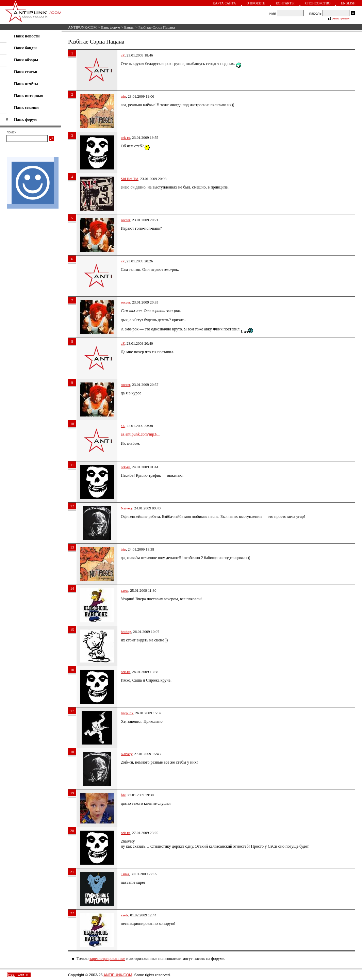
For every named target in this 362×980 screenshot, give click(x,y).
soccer (126, 220)
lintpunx (127, 713)
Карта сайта (224, 3)
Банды (129, 27)
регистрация (341, 18)
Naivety (127, 508)
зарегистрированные (107, 959)
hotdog (126, 632)
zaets (125, 590)
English (348, 3)
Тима (125, 874)
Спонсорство (318, 3)
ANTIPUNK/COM (82, 27)
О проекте (256, 3)
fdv (123, 795)
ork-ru (126, 137)
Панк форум (110, 27)
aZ (123, 55)
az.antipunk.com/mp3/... (141, 434)
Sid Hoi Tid (129, 179)
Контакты (285, 3)
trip (123, 96)
